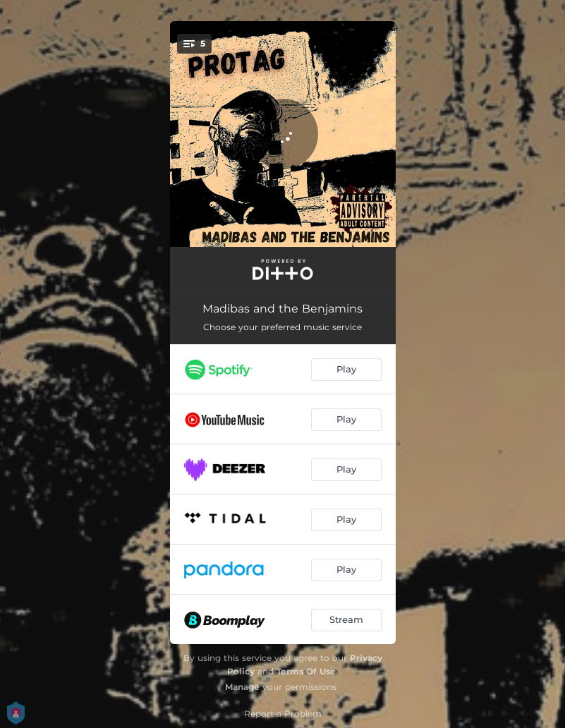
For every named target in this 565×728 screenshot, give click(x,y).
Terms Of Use (306, 671)
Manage (242, 687)
